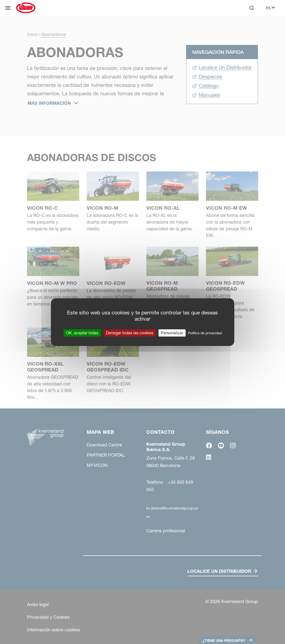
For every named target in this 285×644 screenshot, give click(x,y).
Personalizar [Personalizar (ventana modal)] (172, 333)
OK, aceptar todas (82, 333)
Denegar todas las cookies (130, 333)
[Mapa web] (8, 8)
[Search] (252, 8)
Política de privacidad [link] (205, 333)
